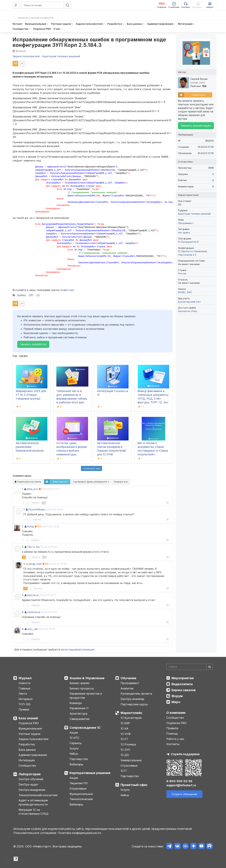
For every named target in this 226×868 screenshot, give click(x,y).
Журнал (25, 678)
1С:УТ (124, 739)
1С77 (124, 771)
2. (23, 526)
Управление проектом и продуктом (86, 696)
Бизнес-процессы (82, 688)
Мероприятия (183, 678)
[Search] (190, 667)
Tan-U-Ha (33, 547)
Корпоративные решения (90, 773)
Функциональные (30, 728)
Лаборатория (30, 774)
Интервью (26, 699)
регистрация (69, 650)
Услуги (74, 748)
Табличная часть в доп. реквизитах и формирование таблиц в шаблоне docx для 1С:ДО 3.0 (72, 399)
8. (23, 629)
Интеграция (27, 760)
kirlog (30, 526)
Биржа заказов (184, 690)
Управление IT (79, 708)
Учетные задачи (29, 734)
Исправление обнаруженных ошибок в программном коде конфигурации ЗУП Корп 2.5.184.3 (89, 42)
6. (23, 612)
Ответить (35, 503)
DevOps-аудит (28, 784)
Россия (182, 273)
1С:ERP (125, 723)
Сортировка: (91, 482)
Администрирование (33, 755)
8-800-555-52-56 (179, 781)
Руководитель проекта (136, 694)
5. (23, 595)
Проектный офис (134, 785)
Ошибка (21, 295)
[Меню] (16, 5)
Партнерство (79, 759)
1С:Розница (128, 744)
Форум (177, 696)
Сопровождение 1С (85, 728)
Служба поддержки (185, 754)
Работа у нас (175, 739)
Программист (186, 223)
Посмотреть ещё (91, 468)
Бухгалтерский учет (189, 302)
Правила (172, 728)
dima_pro (32, 489)
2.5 (38, 295)
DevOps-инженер (132, 699)
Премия (24, 709)
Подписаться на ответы (28, 482)
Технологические (81, 799)
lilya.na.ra (33, 595)
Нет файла (184, 233)
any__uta (32, 629)
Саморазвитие (79, 719)
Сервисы (76, 743)
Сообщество (27, 766)
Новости (24, 683)
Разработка (27, 744)
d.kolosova (34, 612)
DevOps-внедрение (32, 790)
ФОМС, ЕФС (185, 292)
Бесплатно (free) (188, 311)
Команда (76, 703)
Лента (23, 694)
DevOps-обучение (31, 779)
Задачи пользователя (33, 739)
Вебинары (76, 764)
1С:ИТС (74, 738)
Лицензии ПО (79, 783)
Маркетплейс (131, 713)
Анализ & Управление (87, 678)
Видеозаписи (182, 684)
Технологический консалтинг (38, 795)
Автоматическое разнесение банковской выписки (30, 447)
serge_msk (35, 564)
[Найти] (210, 667)
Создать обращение (184, 794)
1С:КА (124, 728)
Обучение (128, 678)
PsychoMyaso (37, 509)
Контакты (173, 744)
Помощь (172, 734)
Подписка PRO (29, 723)
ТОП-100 (24, 704)
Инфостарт (67, 290)
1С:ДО (125, 755)
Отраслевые (78, 789)
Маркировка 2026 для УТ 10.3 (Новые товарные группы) (31, 395)
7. (24, 509)
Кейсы (74, 754)
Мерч (176, 702)
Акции (74, 733)
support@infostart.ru (181, 785)
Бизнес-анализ (80, 683)
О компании (176, 713)
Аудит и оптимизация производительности (33, 802)
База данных (27, 750)
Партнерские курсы (134, 704)
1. (23, 489)
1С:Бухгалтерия (131, 718)
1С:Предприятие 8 (188, 242)
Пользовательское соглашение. (35, 833)
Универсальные (131, 760)
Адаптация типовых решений (194, 214)
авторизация (86, 650)
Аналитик (127, 688)
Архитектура (78, 714)
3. (23, 547)
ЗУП (31, 295)
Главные (24, 688)
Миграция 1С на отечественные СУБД (33, 812)
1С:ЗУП (125, 750)
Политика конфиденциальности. (80, 833)
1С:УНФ (126, 734)
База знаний (28, 718)
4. (24, 564)
